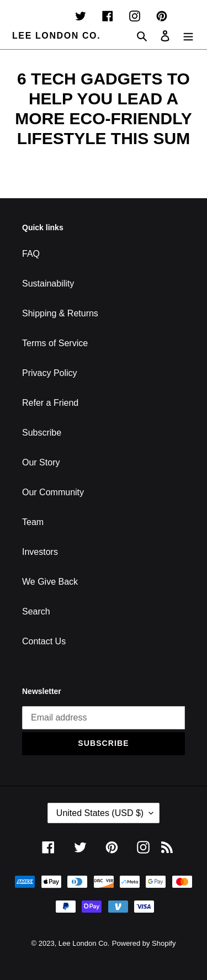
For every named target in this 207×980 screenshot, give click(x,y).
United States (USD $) (100, 813)
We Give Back (50, 582)
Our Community (53, 492)
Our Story (41, 462)
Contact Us (44, 641)
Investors (40, 552)
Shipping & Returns (60, 313)
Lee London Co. (56, 36)
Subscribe (42, 433)
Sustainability (48, 284)
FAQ (31, 254)
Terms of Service (55, 343)
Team (33, 522)
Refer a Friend (50, 403)
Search (36, 611)
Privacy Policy (50, 373)
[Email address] (104, 718)
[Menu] (188, 36)
